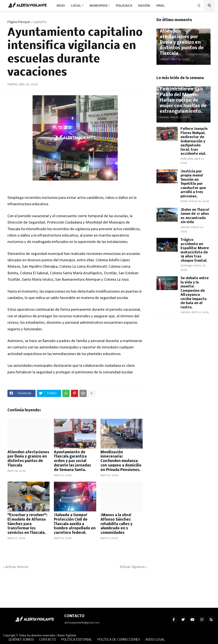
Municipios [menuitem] (98, 6)
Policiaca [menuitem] (124, 6)
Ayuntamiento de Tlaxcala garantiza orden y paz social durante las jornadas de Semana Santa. (72, 461)
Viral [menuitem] (161, 6)
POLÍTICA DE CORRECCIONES (119, 640)
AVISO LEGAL (155, 640)
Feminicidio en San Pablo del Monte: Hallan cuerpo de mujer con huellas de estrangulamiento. (183, 100)
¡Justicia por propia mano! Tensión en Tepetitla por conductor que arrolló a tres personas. (193, 184)
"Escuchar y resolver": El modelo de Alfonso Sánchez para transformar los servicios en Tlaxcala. (27, 524)
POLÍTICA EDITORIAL (77, 640)
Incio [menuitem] (61, 6)
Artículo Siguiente (132, 567)
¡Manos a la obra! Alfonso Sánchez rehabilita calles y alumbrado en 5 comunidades (116, 524)
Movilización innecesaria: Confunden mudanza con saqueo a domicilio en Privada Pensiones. (121, 461)
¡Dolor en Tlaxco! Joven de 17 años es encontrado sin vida (195, 216)
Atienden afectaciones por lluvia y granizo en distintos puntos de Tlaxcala (28, 459)
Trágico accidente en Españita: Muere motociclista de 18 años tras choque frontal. (195, 250)
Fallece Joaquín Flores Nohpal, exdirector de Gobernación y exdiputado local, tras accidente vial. (194, 141)
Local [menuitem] (76, 6)
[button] (199, 6)
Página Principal (19, 22)
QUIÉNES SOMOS (21, 640)
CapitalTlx (40, 22)
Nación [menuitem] (144, 6)
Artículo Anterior (17, 567)
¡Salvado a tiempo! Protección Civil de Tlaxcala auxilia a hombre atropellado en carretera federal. (75, 524)
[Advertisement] (184, 392)
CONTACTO (48, 640)
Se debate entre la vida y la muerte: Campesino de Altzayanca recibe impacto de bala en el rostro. (195, 293)
